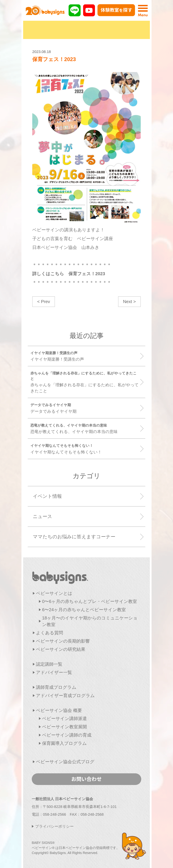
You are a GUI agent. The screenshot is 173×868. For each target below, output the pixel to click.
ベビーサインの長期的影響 (63, 641)
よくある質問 (50, 633)
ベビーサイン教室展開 (64, 727)
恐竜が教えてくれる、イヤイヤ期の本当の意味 (85, 428)
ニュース (42, 516)
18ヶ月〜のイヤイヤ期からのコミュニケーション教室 (90, 621)
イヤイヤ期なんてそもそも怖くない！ (85, 449)
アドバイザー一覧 (54, 672)
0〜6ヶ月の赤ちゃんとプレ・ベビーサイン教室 (90, 601)
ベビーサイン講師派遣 (64, 718)
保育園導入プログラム (64, 743)
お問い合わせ (86, 779)
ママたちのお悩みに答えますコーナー (74, 537)
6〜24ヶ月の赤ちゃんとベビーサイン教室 (84, 610)
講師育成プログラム (56, 687)
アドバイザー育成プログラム (65, 696)
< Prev (44, 302)
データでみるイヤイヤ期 (85, 408)
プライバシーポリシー (54, 826)
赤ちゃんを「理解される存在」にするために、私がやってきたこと (85, 382)
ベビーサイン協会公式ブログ (65, 762)
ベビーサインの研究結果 (61, 649)
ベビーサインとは (54, 593)
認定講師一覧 (49, 664)
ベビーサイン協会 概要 (59, 710)
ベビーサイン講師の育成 (67, 735)
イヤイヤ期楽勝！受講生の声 (85, 356)
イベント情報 (47, 496)
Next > (129, 302)
